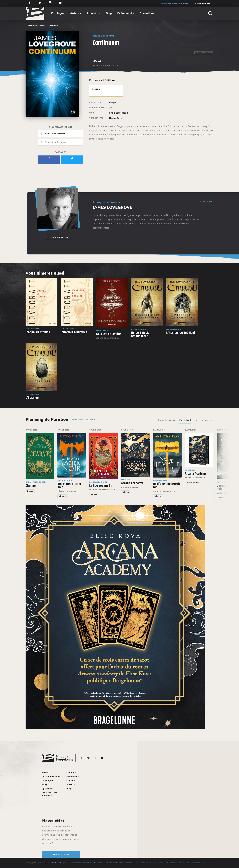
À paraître (93, 13)
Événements (126, 13)
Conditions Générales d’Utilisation (87, 863)
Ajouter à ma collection (52, 134)
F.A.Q (44, 785)
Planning (71, 772)
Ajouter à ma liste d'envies (53, 142)
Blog (109, 13)
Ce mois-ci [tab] (185, 420)
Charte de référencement (152, 863)
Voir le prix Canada (204, 53)
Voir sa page (207, 202)
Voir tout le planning (84, 420)
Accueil (45, 772)
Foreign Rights (203, 4)
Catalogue (58, 13)
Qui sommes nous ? (52, 776)
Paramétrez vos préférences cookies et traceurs (189, 863)
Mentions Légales (59, 863)
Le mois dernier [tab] (167, 420)
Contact (71, 780)
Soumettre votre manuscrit (175, 3)
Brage (43, 25)
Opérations (147, 13)
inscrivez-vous (61, 854)
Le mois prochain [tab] (204, 420)
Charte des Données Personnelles (121, 863)
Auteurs (76, 13)
